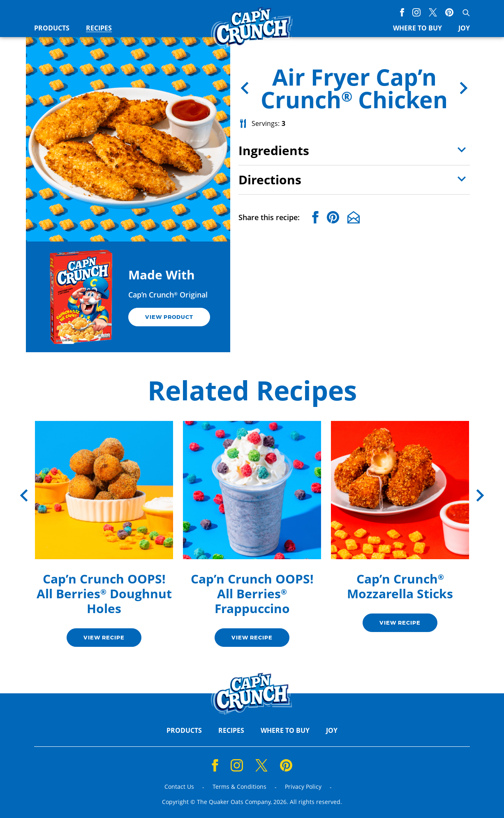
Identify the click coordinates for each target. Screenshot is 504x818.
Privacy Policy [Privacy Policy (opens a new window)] (303, 787)
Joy (464, 28)
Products (52, 28)
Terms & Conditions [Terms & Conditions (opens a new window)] (239, 787)
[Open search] (466, 12)
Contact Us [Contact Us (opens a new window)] (179, 787)
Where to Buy (417, 28)
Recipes (99, 28)
